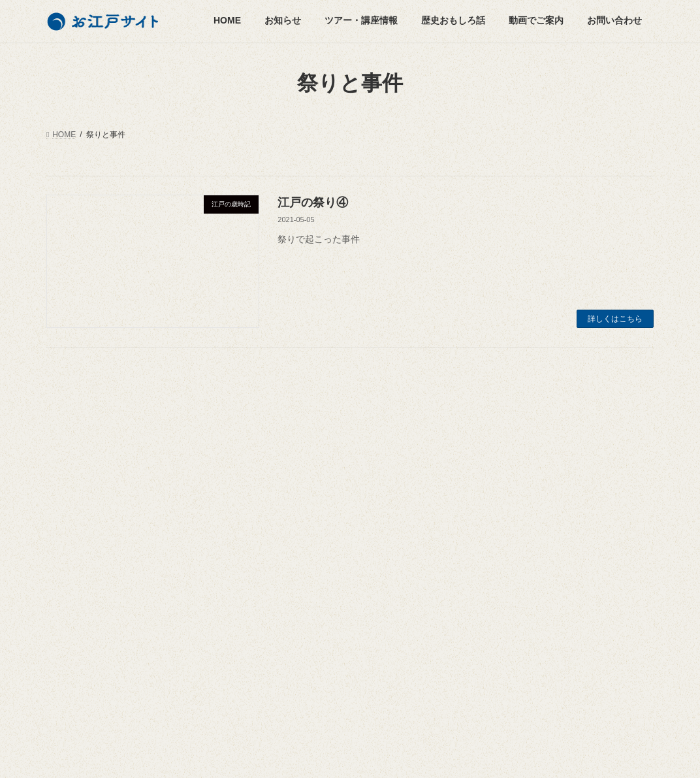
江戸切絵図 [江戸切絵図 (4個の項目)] (287, 600)
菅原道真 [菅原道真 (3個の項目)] (390, 638)
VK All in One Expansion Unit (445, 756)
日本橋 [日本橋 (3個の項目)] (336, 543)
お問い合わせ (496, 513)
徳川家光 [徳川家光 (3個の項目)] (283, 525)
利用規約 (488, 536)
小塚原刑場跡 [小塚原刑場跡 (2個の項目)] (291, 487)
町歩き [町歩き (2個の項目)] (279, 638)
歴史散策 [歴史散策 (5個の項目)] (283, 581)
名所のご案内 (86, 554)
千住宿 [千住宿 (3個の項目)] (279, 468)
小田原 (82, 600)
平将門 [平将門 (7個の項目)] (394, 506)
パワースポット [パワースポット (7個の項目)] (294, 449)
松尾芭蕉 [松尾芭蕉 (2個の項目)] (332, 562)
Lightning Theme (343, 756)
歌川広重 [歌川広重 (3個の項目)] (390, 562)
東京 (78, 577)
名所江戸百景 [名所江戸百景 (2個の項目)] (340, 468)
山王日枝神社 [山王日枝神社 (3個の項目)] (291, 506)
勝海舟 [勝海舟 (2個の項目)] (360, 449)
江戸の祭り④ (313, 203)
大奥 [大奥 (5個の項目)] (398, 468)
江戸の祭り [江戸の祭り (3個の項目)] (386, 581)
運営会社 (488, 491)
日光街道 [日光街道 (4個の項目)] (283, 543)
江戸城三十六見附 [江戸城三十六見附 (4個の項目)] (298, 619)
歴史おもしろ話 (82, 486)
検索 (622, 426)
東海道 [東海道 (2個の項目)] (279, 562)
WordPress (265, 756)
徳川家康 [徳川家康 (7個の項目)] (340, 525)
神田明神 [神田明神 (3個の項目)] (332, 638)
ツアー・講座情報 (86, 463)
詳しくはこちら (615, 319)
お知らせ (70, 440)
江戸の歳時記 (86, 531)
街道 (78, 623)
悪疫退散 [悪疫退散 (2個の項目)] (398, 525)
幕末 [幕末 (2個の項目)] (348, 506)
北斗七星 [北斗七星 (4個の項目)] (413, 449)
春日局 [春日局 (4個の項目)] (386, 543)
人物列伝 (78, 509)
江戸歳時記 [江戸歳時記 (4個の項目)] (375, 619)
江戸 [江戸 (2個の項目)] (332, 581)
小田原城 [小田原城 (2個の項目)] (356, 487)
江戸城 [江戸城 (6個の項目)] (344, 600)
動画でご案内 (78, 645)
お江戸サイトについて (511, 468)
